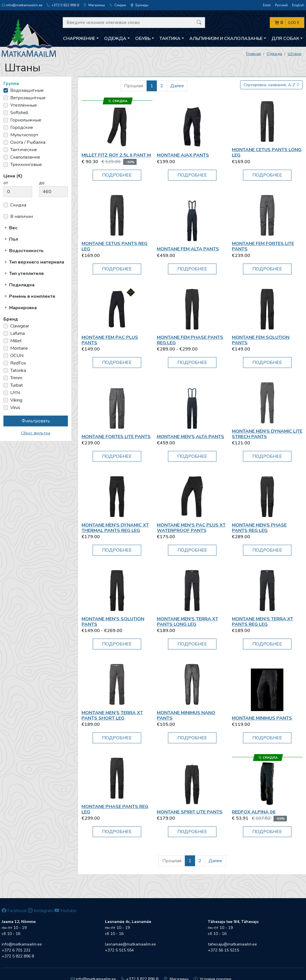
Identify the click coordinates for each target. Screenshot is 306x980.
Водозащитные (27, 90)
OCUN (17, 356)
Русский (281, 5)
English (298, 5)
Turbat (17, 385)
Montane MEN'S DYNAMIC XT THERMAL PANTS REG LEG (115, 528)
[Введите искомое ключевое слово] (134, 23)
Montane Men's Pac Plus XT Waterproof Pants (191, 528)
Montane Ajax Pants (183, 155)
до (42, 183)
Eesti (267, 5)
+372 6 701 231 (16, 950)
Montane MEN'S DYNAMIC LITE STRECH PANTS (267, 434)
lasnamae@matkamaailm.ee (130, 944)
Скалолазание (25, 157)
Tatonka (18, 370)
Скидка (18, 205)
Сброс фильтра (36, 433)
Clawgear (20, 326)
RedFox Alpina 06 (254, 812)
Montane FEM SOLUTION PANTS (261, 340)
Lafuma (18, 333)
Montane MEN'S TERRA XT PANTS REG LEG (263, 622)
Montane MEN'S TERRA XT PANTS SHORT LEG (112, 715)
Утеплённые (24, 105)
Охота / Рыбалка (28, 142)
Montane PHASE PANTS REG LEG (115, 809)
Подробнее (117, 175)
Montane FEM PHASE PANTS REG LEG (190, 340)
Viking (16, 400)
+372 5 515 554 (119, 950)
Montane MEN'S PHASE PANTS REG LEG (259, 528)
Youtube (65, 911)
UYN (15, 393)
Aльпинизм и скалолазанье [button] (226, 39)
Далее (177, 86)
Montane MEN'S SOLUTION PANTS (113, 622)
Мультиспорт (24, 135)
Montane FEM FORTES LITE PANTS (263, 246)
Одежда (274, 54)
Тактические (24, 150)
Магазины (94, 5)
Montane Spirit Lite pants (190, 812)
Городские (22, 127)
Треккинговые (26, 165)
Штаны (295, 54)
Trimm (16, 378)
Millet (16, 341)
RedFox (18, 363)
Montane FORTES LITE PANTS (116, 437)
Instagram (41, 911)
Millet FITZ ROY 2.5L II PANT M (116, 155)
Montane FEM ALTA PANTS (188, 249)
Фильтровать (36, 421)
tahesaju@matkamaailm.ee (232, 944)
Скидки (118, 5)
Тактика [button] (170, 39)
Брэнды (139, 5)
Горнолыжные (26, 120)
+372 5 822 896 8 (63, 5)
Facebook (14, 911)
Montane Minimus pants (262, 718)
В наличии (22, 216)
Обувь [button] (143, 39)
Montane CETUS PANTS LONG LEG (267, 152)
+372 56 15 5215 (223, 950)
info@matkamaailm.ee (22, 5)
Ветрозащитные (28, 98)
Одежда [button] (115, 39)
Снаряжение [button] (79, 39)
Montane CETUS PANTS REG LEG (115, 246)
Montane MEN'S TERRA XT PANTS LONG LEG (188, 622)
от (6, 183)
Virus (15, 408)
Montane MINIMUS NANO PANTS (186, 715)
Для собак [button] (285, 39)
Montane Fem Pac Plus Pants (110, 340)
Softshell (19, 113)
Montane (19, 348)
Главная (254, 54)
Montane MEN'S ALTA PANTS (191, 437)
